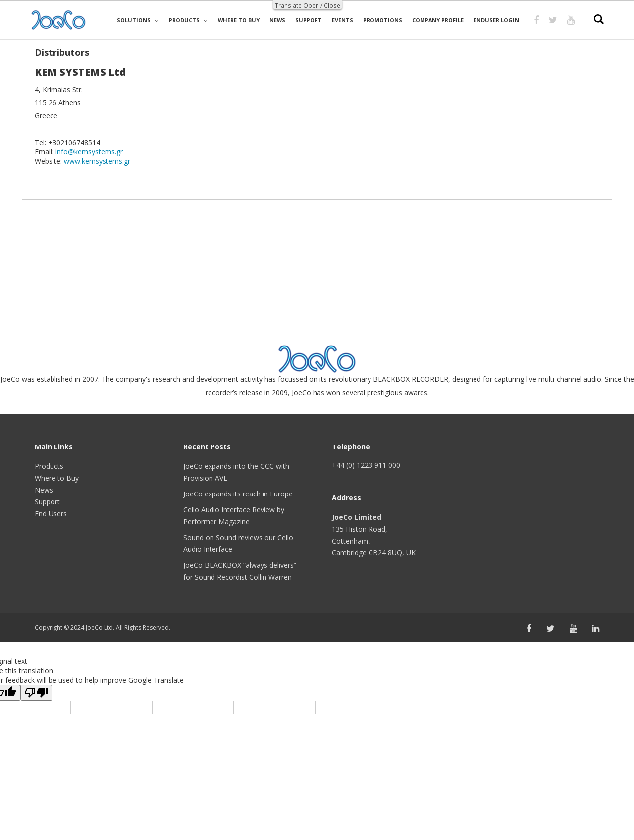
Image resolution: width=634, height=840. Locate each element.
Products (49, 466)
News (44, 490)
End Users (51, 514)
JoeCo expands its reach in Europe (238, 494)
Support (47, 502)
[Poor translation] (36, 693)
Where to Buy (57, 478)
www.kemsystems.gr (97, 161)
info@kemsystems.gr (89, 152)
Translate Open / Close (308, 5)
